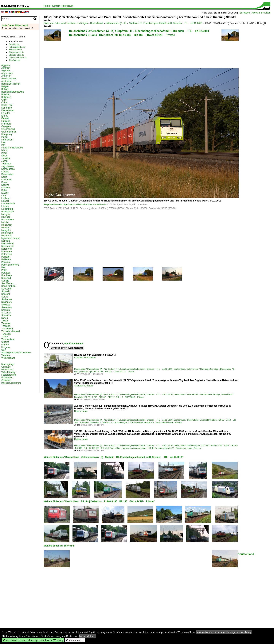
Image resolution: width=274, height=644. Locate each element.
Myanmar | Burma (10, 238)
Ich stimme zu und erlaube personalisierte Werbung (33, 640)
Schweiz (6, 291)
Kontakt (56, 6)
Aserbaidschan (9, 79)
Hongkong (7, 134)
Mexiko (5, 222)
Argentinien (7, 73)
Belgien (5, 86)
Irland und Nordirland (12, 148)
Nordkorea (7, 249)
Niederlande (8, 246)
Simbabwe (7, 299)
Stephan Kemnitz (53, 205)
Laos (4, 196)
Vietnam (6, 355)
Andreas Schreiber (84, 386)
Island (4, 150)
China (4, 102)
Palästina (6, 259)
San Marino (7, 283)
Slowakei (6, 305)
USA (4, 350)
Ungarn (5, 345)
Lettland (5, 198)
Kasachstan (7, 174)
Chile (4, 100)
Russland (6, 278)
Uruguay (6, 347)
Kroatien (6, 188)
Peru (4, 267)
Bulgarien (6, 97)
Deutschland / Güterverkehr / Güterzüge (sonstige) (196, 369)
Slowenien (7, 307)
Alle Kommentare (74, 343)
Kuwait (5, 193)
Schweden (7, 289)
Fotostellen (7, 378)
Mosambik (7, 236)
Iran (3, 145)
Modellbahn (7, 370)
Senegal (6, 294)
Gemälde (6, 367)
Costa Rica (7, 105)
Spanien (6, 310)
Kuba (4, 190)
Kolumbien (7, 180)
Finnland (6, 121)
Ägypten (6, 65)
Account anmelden (261, 13)
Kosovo (5, 185)
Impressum (67, 6)
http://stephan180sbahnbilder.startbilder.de (84, 205)
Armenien (6, 76)
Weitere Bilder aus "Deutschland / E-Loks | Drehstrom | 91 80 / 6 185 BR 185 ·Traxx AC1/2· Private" (99, 501)
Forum (47, 6)
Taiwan (5, 321)
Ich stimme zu (75, 640)
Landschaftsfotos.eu (18, 58)
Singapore (7, 302)
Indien (4, 137)
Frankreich (7, 124)
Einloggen (245, 13)
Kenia (4, 177)
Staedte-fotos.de (16, 55)
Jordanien (6, 164)
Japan (4, 161)
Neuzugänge (8, 364)
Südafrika (6, 315)
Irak (3, 142)
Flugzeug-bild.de (16, 52)
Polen (4, 270)
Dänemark (7, 108)
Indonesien (7, 140)
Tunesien (6, 334)
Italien (4, 156)
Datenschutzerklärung (11, 383)
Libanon (5, 201)
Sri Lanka (6, 313)
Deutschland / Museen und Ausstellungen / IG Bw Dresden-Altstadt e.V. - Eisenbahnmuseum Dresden (136, 423)
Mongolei (6, 230)
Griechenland (8, 129)
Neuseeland (7, 243)
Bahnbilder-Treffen (11, 84)
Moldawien (7, 225)
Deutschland (97, 23)
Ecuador (6, 113)
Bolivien (5, 89)
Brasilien (6, 94)
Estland (5, 118)
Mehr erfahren (87, 636)
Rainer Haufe (81, 411)
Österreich (7, 254)
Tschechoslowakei (11, 331)
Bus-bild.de (14, 44)
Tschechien (7, 329)
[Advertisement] (141, 52)
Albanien (6, 68)
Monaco (5, 228)
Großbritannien (9, 132)
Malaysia (6, 214)
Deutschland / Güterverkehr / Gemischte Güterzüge (197, 394)
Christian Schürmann (85, 358)
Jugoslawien (8, 166)
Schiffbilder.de (15, 50)
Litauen (5, 206)
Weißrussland (8, 358)
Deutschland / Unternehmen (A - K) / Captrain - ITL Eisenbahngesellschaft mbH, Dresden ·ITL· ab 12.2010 (139, 31)
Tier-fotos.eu (15, 60)
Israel (4, 153)
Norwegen (7, 251)
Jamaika (6, 158)
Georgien (6, 126)
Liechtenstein (8, 204)
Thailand (6, 326)
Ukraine (5, 342)
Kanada (5, 172)
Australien (6, 81)
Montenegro (7, 233)
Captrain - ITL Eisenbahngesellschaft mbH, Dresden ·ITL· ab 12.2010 (166, 23)
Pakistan (6, 257)
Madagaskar (8, 212)
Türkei (4, 337)
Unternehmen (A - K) (116, 23)
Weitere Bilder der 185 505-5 (59, 546)
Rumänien (7, 275)
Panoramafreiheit (10, 265)
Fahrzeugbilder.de (17, 47)
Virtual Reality (8, 372)
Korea (4, 182)
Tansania (6, 323)
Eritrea (5, 116)
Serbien (5, 297)
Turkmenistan (8, 339)
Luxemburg (7, 209)
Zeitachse (6, 380)
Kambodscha (8, 169)
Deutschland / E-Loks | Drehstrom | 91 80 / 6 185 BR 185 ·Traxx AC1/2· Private (122, 35)
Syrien (5, 318)
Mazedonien (8, 220)
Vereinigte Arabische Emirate (16, 353)
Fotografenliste (9, 375)
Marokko (6, 217)
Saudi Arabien (8, 286)
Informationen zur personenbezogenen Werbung (224, 632)
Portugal (6, 273)
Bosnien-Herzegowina (12, 92)
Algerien (6, 71)
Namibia (6, 241)
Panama (6, 262)
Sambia (5, 281)
